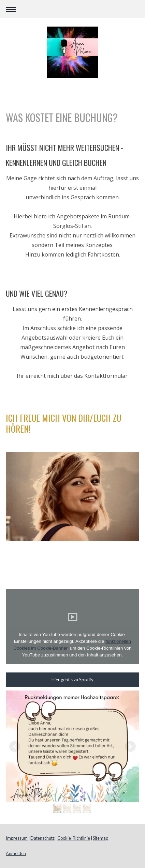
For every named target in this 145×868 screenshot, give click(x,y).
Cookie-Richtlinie (74, 838)
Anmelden (16, 853)
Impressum (17, 838)
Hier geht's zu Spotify (72, 680)
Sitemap (100, 838)
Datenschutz (42, 838)
